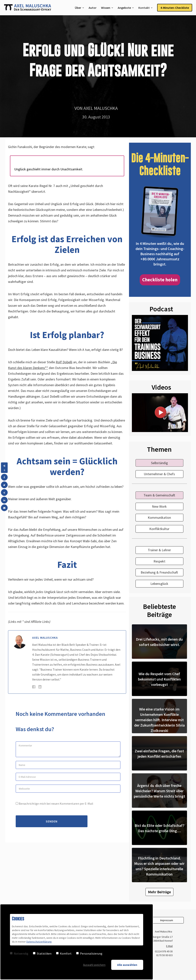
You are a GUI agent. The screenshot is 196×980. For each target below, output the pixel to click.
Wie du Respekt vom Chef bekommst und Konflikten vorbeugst (159, 679)
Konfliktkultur (159, 529)
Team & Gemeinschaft (159, 495)
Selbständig (159, 463)
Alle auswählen (127, 965)
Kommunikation (159, 518)
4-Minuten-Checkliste (175, 8)
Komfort (64, 953)
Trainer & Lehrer (159, 550)
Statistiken (42, 953)
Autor (93, 8)
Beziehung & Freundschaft (159, 572)
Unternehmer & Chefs (159, 474)
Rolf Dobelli (64, 362)
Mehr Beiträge (159, 892)
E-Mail (169, 946)
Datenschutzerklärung (39, 942)
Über (78, 8)
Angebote (124, 8)
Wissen (106, 8)
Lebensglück (159, 584)
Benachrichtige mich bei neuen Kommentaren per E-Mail (54, 804)
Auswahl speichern (94, 965)
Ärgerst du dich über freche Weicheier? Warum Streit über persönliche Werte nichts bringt (159, 791)
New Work (159, 506)
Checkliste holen (160, 280)
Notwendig (19, 953)
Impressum (167, 920)
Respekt (159, 561)
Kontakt (144, 8)
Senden (52, 821)
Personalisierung (89, 953)
